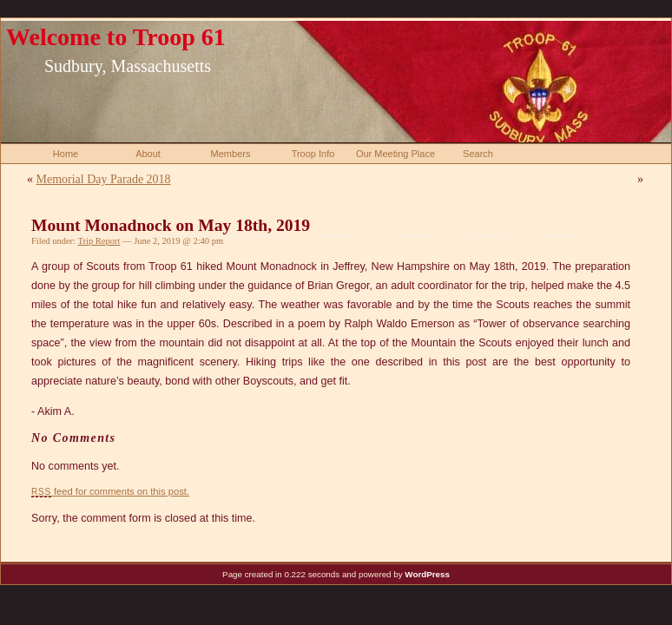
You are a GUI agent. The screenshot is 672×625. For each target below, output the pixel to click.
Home (66, 154)
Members (231, 154)
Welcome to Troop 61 (116, 37)
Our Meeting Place (395, 154)
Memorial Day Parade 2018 (104, 179)
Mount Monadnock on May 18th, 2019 (171, 225)
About (148, 154)
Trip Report (99, 241)
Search (478, 154)
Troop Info (313, 154)
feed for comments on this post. (110, 491)
